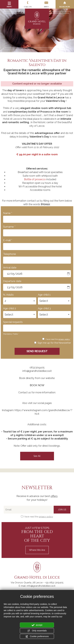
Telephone (10, 254)
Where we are (37, 550)
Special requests (13, 322)
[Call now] (54, 583)
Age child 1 (44, 295)
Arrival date (10, 268)
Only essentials (37, 631)
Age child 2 (10, 308)
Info (46, 5)
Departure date (12, 281)
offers (54, 496)
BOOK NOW (65, 5)
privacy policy (64, 339)
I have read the (38, 517)
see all (37, 456)
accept (37, 625)
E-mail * (8, 240)
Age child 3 (44, 308)
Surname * (9, 227)
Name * (8, 213)
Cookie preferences (37, 637)
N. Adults (8, 295)
